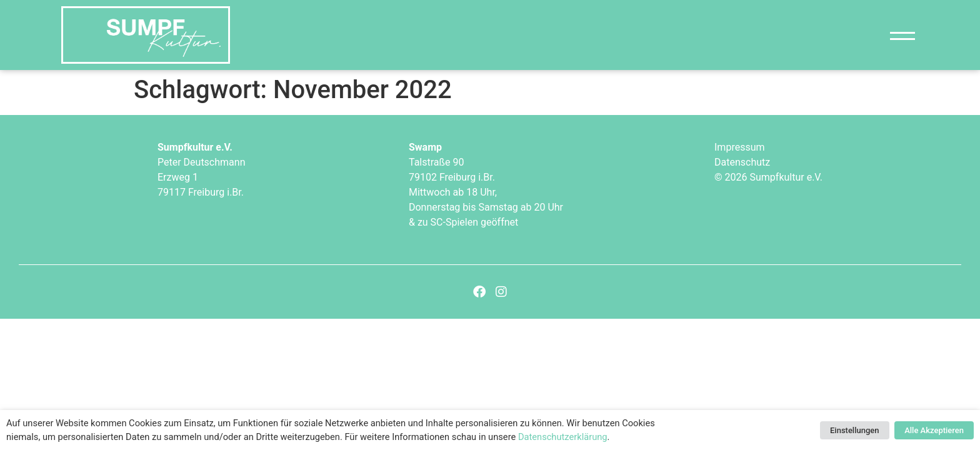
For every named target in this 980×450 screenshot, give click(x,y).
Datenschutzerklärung (563, 437)
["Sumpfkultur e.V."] (146, 35)
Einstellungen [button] (855, 430)
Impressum (740, 147)
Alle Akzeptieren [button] (934, 430)
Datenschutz (742, 162)
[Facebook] (479, 292)
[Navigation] (902, 35)
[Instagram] (501, 292)
